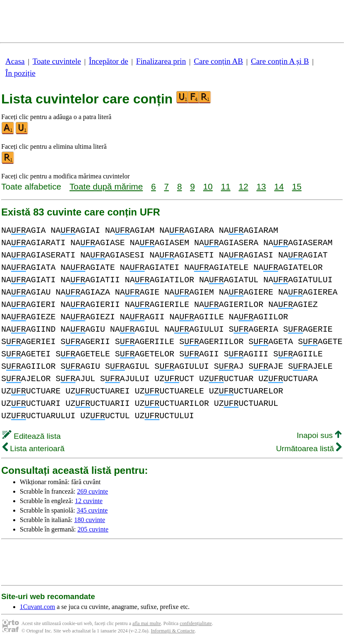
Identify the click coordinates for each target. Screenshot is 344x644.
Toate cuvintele (57, 61)
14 (279, 186)
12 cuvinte (89, 501)
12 (243, 186)
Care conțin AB (218, 61)
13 (261, 186)
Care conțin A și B (280, 61)
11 (226, 186)
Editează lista (32, 436)
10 (208, 186)
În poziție (20, 73)
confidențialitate (196, 623)
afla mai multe (146, 623)
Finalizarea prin (161, 61)
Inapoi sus (319, 435)
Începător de (109, 61)
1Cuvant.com (37, 607)
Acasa (15, 61)
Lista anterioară (34, 448)
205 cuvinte (93, 529)
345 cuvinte (92, 510)
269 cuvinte (92, 491)
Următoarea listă (309, 448)
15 (297, 186)
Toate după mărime (106, 186)
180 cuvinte (90, 520)
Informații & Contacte (173, 631)
